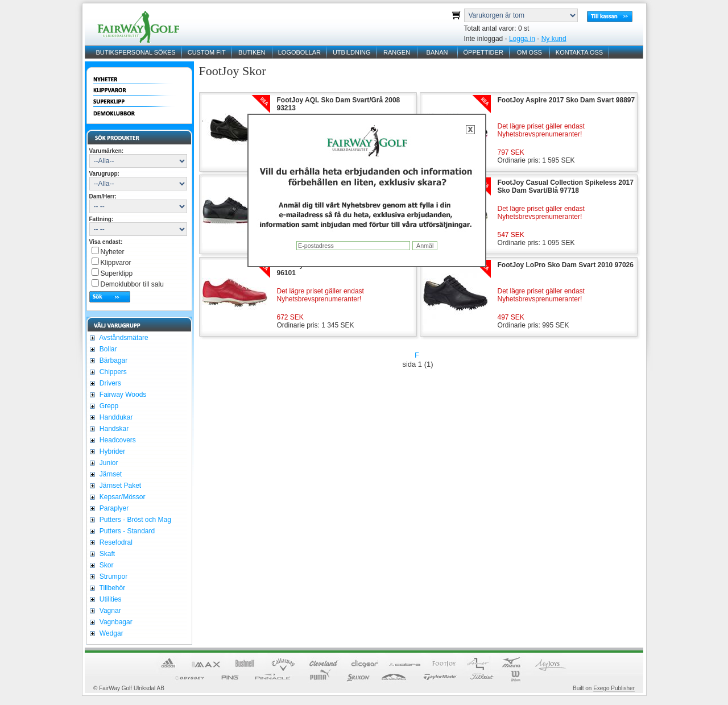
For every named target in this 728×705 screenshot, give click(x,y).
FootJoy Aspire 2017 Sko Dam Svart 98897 (566, 100)
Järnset (110, 474)
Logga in (522, 39)
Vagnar (109, 611)
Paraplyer (113, 508)
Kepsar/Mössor (122, 497)
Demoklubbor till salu (132, 284)
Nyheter (113, 252)
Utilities (110, 599)
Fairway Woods (122, 395)
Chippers (112, 372)
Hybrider (112, 451)
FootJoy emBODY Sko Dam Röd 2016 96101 (338, 269)
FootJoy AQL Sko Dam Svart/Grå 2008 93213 (339, 104)
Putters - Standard (127, 531)
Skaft (107, 554)
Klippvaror (116, 263)
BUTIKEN (252, 52)
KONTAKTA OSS (579, 52)
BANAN (437, 52)
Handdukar (115, 417)
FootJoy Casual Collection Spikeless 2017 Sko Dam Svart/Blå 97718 (566, 186)
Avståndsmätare (123, 338)
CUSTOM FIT (207, 52)
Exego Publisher (614, 688)
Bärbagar (113, 360)
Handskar (113, 429)
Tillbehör (112, 588)
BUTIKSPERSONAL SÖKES (136, 52)
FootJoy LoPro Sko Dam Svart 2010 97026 (566, 265)
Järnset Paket (120, 486)
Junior (108, 463)
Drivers (109, 383)
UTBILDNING (352, 52)
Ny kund (554, 39)
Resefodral (115, 542)
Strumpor (113, 577)
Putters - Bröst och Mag (135, 520)
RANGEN (397, 52)
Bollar (107, 349)
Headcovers (117, 440)
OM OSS (530, 52)
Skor (106, 565)
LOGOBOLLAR (299, 52)
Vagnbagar (115, 622)
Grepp (108, 406)
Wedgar (111, 633)
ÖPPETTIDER (483, 52)
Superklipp (117, 273)
